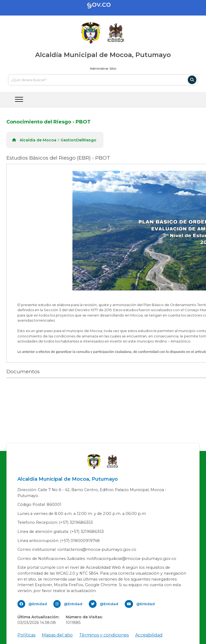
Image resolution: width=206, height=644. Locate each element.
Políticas (26, 635)
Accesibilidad (149, 635)
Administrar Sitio (103, 68)
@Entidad (38, 604)
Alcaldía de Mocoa (38, 140)
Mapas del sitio (57, 635)
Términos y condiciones (104, 635)
